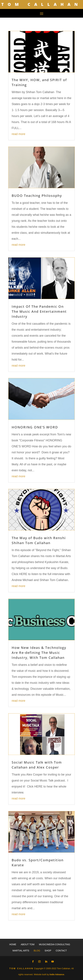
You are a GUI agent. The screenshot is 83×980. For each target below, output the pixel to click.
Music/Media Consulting (54, 944)
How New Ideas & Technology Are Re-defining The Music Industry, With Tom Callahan (39, 653)
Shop (48, 951)
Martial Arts (21, 951)
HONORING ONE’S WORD (35, 427)
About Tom (28, 944)
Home (13, 944)
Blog (37, 951)
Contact (61, 951)
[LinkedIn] (46, 962)
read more (18, 134)
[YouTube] (53, 962)
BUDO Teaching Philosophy (37, 196)
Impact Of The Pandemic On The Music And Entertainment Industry (39, 311)
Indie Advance (57, 974)
